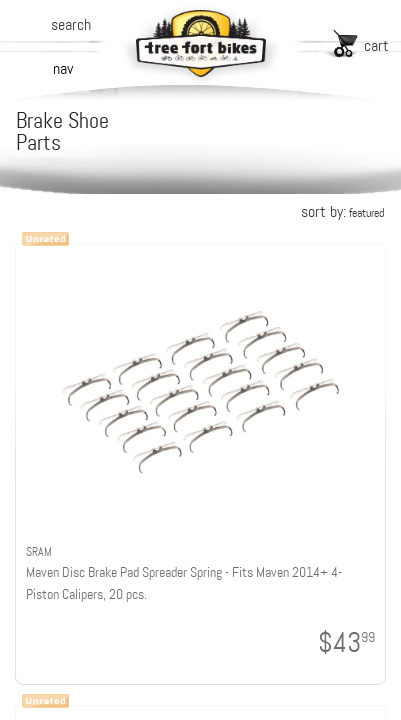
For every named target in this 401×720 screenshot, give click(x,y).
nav (63, 68)
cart (376, 45)
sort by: (342, 211)
